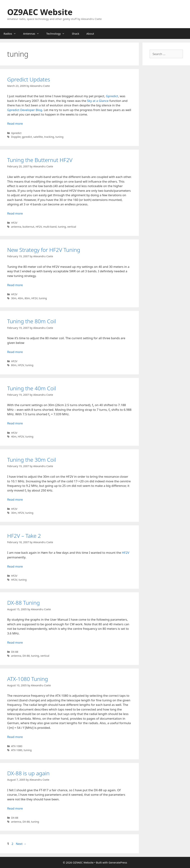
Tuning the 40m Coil (32, 388)
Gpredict (112, 96)
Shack (75, 34)
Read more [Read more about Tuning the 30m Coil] (15, 499)
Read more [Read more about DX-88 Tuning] (15, 642)
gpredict (27, 137)
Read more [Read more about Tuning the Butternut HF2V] (15, 213)
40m (20, 298)
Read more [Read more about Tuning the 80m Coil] (15, 352)
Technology (57, 34)
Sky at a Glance (98, 101)
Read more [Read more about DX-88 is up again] (15, 808)
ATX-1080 (17, 746)
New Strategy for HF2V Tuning (44, 250)
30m (14, 298)
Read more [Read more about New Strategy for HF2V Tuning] (15, 285)
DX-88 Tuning (24, 603)
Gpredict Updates (29, 79)
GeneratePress (118, 862)
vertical (72, 227)
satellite (38, 137)
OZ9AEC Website (40, 12)
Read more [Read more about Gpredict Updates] (15, 124)
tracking (49, 137)
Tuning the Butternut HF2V (40, 160)
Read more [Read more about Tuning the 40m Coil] (15, 423)
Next (21, 844)
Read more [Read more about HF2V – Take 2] (15, 566)
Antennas (33, 34)
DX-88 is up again (28, 773)
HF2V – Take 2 (24, 536)
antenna (16, 227)
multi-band (50, 227)
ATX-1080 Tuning (28, 679)
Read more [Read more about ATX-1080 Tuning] (15, 737)
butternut (28, 227)
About (90, 34)
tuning (59, 137)
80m (27, 298)
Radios (12, 34)
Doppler (16, 137)
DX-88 (15, 652)
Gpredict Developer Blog (25, 110)
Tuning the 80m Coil (32, 321)
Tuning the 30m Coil (32, 460)
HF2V (14, 223)
